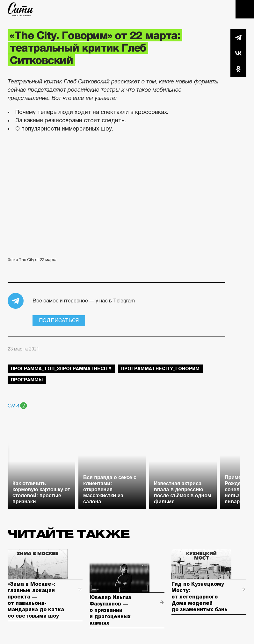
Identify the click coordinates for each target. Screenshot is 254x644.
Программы (27, 380)
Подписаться (59, 320)
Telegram (238, 37)
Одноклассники (238, 69)
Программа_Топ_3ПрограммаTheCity (61, 369)
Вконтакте (238, 53)
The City (21, 9)
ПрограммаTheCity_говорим (160, 369)
